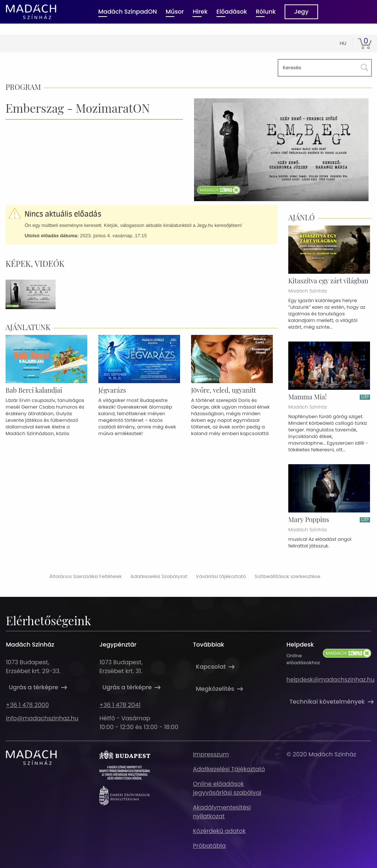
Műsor (175, 12)
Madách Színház (308, 291)
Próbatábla (209, 846)
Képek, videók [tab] (35, 263)
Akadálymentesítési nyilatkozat (222, 812)
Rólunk (266, 12)
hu (343, 43)
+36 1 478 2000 (27, 705)
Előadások (232, 12)
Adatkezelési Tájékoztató (229, 769)
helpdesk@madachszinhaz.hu (330, 680)
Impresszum (211, 754)
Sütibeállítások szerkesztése (287, 576)
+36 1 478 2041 (120, 705)
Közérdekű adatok (219, 831)
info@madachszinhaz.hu (42, 718)
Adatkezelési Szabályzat (159, 576)
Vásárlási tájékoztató (221, 576)
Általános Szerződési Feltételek (86, 576)
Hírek (200, 12)
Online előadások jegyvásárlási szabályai (227, 788)
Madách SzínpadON (128, 12)
